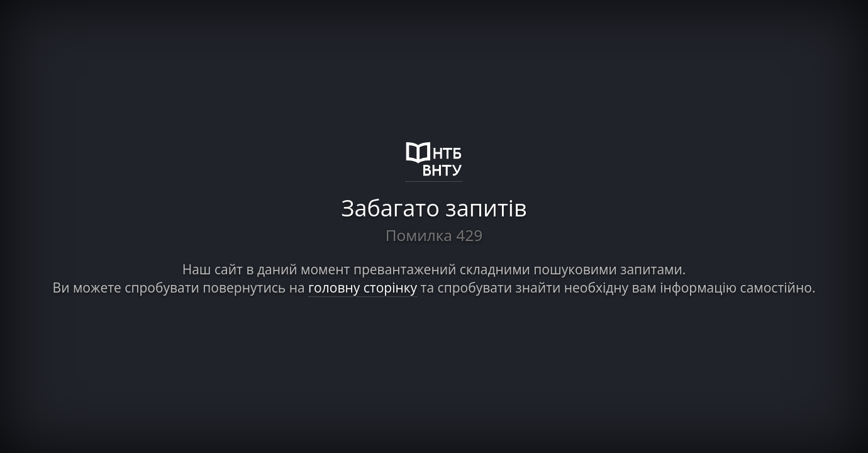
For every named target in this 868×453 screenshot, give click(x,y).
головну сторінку (363, 288)
